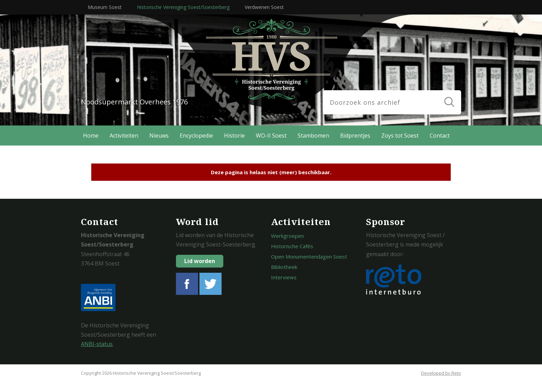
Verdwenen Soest (264, 7)
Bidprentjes (355, 136)
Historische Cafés (292, 246)
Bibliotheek (284, 267)
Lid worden (200, 261)
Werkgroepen (287, 236)
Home (91, 136)
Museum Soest (105, 7)
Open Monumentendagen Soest (309, 256)
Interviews (284, 277)
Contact (440, 136)
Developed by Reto (441, 373)
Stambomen (313, 136)
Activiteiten (124, 136)
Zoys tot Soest (400, 136)
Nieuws (159, 136)
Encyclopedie (196, 136)
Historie (234, 136)
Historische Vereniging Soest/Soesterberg (183, 7)
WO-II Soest (271, 136)
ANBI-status (97, 344)
